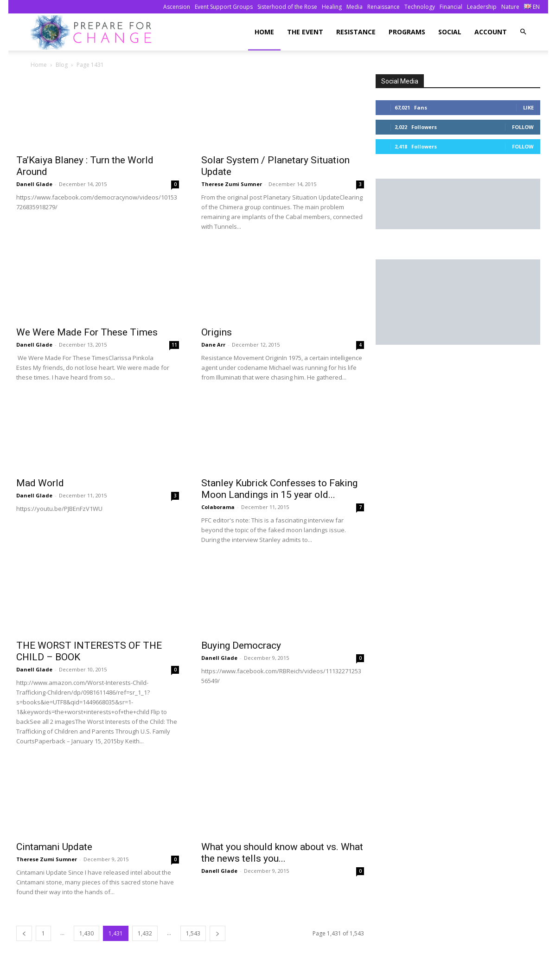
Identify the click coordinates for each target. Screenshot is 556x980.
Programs (407, 32)
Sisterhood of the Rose (287, 7)
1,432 (145, 933)
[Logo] (94, 32)
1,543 (193, 933)
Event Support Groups (224, 7)
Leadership (482, 7)
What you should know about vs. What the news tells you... (282, 853)
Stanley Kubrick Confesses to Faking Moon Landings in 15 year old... (279, 489)
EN (532, 7)
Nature (510, 7)
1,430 (86, 933)
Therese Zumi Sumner (232, 184)
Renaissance (383, 7)
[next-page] (217, 933)
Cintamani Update (54, 847)
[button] (523, 32)
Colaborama (218, 507)
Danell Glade (34, 184)
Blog (62, 65)
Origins (217, 332)
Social (450, 32)
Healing (332, 7)
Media (355, 7)
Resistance (356, 32)
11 (174, 345)
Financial (451, 7)
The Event (305, 32)
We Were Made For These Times (87, 332)
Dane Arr (213, 345)
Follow (523, 127)
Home (264, 32)
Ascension (177, 7)
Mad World (40, 483)
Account (491, 32)
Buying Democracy (241, 645)
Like (528, 107)
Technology (420, 7)
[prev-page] (24, 933)
